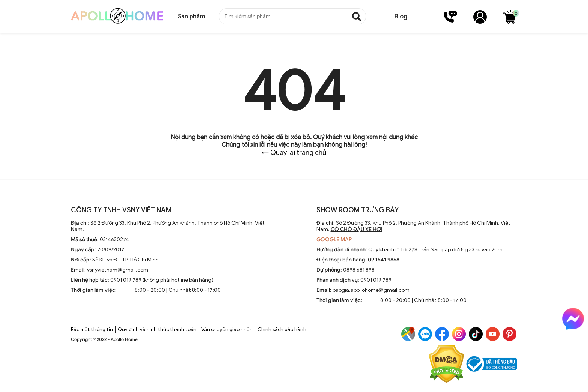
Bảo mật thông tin (92, 330)
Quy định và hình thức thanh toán (157, 330)
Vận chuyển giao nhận (227, 330)
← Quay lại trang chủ (294, 153)
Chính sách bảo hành (282, 330)
